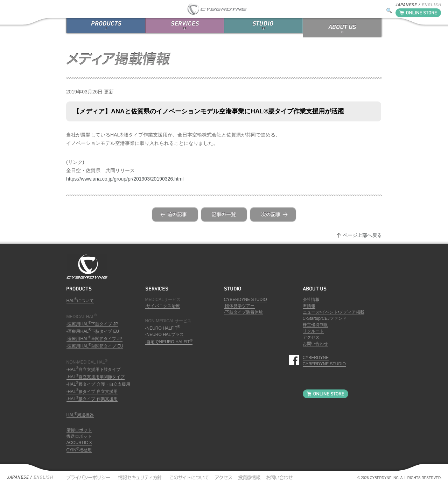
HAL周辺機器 (80, 415)
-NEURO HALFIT (163, 328)
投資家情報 (248, 477)
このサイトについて (187, 477)
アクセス (311, 337)
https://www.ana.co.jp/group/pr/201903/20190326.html (125, 179)
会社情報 (311, 300)
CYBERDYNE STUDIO (246, 300)
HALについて (80, 301)
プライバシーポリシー (88, 477)
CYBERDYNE (316, 358)
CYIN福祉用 (79, 450)
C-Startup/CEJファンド (325, 318)
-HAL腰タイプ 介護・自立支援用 (98, 384)
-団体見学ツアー (239, 306)
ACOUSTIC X (79, 443)
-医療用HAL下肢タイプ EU (93, 331)
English (43, 477)
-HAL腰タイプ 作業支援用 (92, 399)
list (224, 215)
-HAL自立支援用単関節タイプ (96, 377)
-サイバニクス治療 (163, 306)
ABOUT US (343, 28)
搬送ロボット (79, 436)
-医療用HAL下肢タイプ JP (92, 324)
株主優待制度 (315, 325)
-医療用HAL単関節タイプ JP (94, 339)
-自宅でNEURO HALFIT (169, 342)
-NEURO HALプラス (164, 335)
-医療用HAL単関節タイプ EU (95, 346)
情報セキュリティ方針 (139, 477)
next (273, 215)
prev (175, 215)
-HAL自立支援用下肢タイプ (94, 370)
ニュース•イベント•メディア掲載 (334, 312)
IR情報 (309, 306)
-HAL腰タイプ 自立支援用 (92, 392)
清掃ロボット (79, 430)
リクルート (313, 331)
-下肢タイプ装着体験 (244, 312)
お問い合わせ (315, 344)
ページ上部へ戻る (362, 235)
